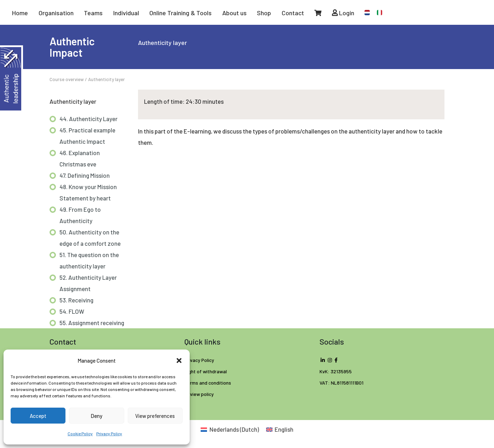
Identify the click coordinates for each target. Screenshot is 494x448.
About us (234, 13)
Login (343, 13)
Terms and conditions (208, 383)
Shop (264, 13)
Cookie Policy (80, 433)
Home (20, 13)
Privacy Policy (109, 433)
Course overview (67, 79)
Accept (38, 416)
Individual (126, 13)
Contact (293, 13)
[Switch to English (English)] (280, 429)
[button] (179, 361)
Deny (96, 416)
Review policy (199, 394)
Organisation (56, 13)
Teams (93, 13)
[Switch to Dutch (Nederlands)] (230, 429)
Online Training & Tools (180, 13)
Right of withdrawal (206, 371)
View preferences (155, 416)
